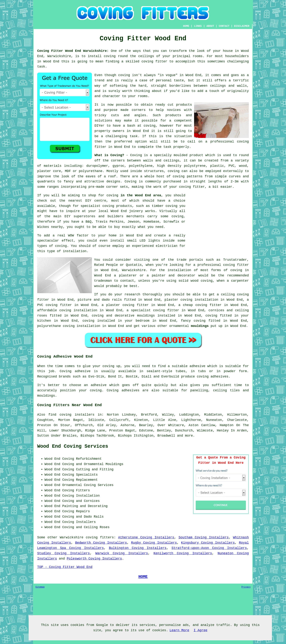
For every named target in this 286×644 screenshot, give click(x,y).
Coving (131, 182)
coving (172, 206)
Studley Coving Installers (63, 553)
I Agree (200, 630)
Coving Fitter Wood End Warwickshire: (73, 51)
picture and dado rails (100, 300)
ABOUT (210, 26)
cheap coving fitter (202, 305)
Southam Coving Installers (204, 537)
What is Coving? (109, 155)
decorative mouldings (135, 316)
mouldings (200, 326)
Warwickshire (72, 537)
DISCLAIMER (242, 26)
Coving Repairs (76, 511)
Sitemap (40, 587)
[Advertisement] (218, 218)
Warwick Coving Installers (122, 553)
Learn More (179, 630)
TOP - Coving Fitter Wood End (65, 567)
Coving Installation (81, 496)
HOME (186, 26)
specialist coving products (106, 206)
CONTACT (224, 26)
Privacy (246, 587)
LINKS (198, 26)
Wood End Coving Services (73, 446)
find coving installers (71, 415)
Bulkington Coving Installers (138, 548)
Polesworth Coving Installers (94, 559)
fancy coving (193, 321)
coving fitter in (169, 310)
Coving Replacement (80, 480)
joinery (136, 211)
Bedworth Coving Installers (101, 543)
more (189, 436)
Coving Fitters (76, 490)
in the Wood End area (141, 195)
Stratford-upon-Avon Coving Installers (209, 548)
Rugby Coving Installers (154, 543)
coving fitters (100, 537)
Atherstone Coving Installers (146, 537)
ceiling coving (235, 294)
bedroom (143, 321)
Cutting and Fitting (95, 469)
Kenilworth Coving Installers (183, 553)
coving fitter (192, 187)
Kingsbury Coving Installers (208, 543)
